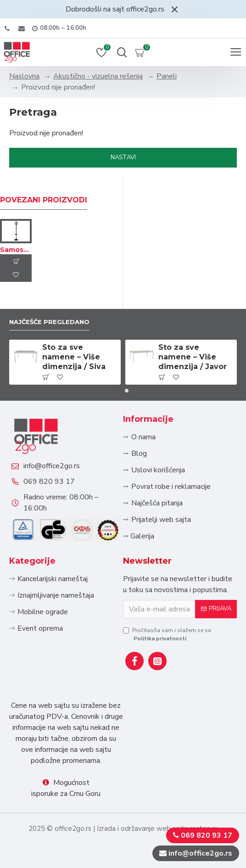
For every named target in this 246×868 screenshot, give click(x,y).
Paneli (167, 76)
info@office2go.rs (52, 466)
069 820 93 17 (49, 482)
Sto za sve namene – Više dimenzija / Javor (193, 357)
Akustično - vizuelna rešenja (98, 76)
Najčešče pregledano (49, 322)
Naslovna (24, 76)
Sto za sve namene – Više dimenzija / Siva (74, 357)
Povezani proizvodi (44, 200)
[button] (119, 391)
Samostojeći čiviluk (16, 250)
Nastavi (123, 157)
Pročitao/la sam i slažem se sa (167, 635)
